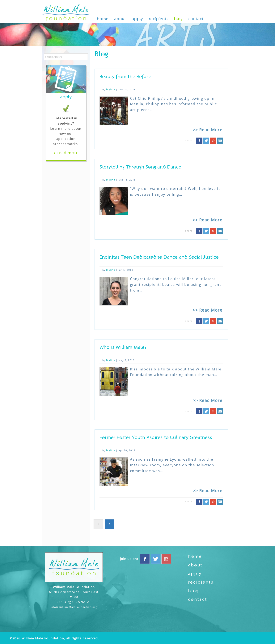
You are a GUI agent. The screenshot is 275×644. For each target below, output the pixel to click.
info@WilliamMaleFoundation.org (74, 607)
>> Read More (207, 130)
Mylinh (111, 90)
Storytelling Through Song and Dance (140, 167)
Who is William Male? (123, 347)
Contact (196, 19)
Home (103, 19)
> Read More (66, 153)
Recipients (159, 19)
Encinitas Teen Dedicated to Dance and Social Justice (159, 257)
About (120, 19)
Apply (137, 19)
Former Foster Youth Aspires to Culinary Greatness (156, 438)
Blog (178, 19)
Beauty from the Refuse (125, 77)
